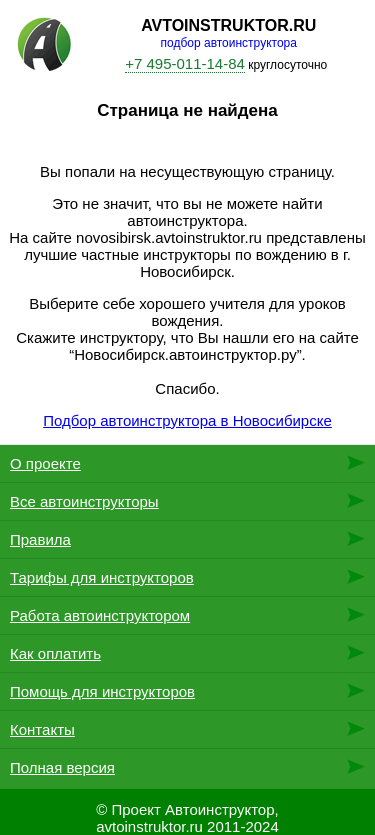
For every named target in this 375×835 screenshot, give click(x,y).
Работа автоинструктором (100, 615)
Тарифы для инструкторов (102, 577)
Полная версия (62, 767)
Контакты (42, 729)
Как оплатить (55, 653)
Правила (40, 539)
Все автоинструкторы (84, 501)
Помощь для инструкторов (102, 691)
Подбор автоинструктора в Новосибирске (187, 420)
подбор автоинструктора (229, 43)
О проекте (45, 463)
